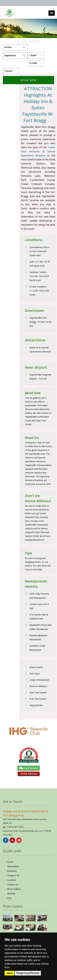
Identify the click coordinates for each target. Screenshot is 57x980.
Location (11, 880)
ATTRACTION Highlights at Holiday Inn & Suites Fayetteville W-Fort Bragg (38, 104)
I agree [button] (9, 973)
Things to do (13, 875)
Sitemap (11, 894)
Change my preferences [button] (28, 973)
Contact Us (13, 884)
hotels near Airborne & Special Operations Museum (38, 151)
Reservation (13, 866)
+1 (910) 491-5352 (47, 3)
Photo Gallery (14, 889)
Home (10, 862)
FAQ (9, 898)
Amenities (12, 871)
